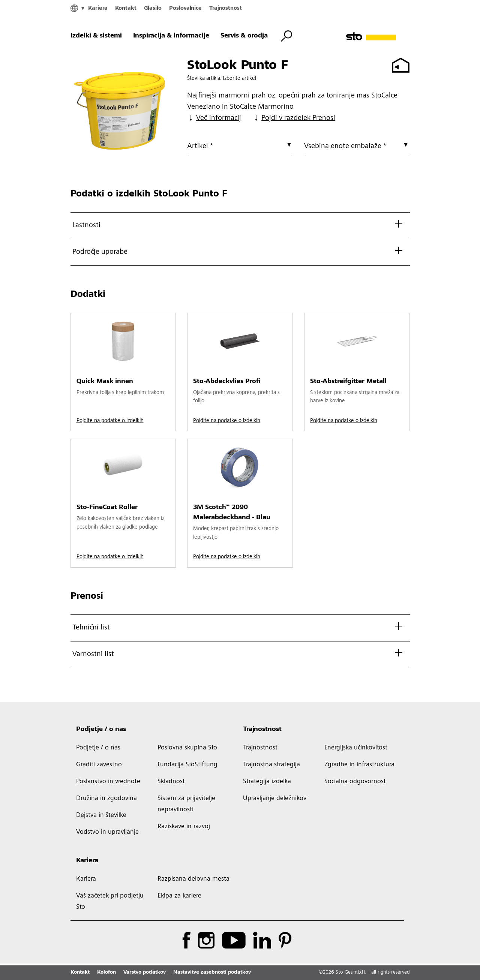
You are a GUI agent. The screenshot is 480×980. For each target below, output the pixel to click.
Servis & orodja (244, 36)
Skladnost (171, 782)
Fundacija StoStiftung (187, 765)
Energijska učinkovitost (356, 748)
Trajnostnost (226, 8)
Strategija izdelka (267, 782)
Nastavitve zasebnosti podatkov (212, 973)
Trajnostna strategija (271, 765)
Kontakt (126, 8)
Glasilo (153, 8)
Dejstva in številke (101, 815)
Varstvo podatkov (145, 973)
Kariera (98, 8)
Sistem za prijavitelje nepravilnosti (186, 804)
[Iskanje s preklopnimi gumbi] (286, 36)
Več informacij (214, 118)
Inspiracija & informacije (171, 36)
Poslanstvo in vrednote (108, 782)
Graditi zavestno (99, 765)
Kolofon (106, 973)
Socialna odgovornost (355, 782)
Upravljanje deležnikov (275, 799)
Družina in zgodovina (106, 799)
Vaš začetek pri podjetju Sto (110, 902)
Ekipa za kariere (179, 896)
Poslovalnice (185, 8)
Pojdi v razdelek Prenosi (294, 118)
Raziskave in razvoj (184, 827)
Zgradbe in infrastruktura (359, 765)
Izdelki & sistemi (96, 36)
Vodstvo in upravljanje (107, 832)
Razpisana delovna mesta (193, 879)
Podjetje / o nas (101, 730)
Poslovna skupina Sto (187, 748)
